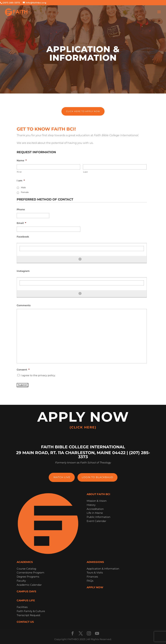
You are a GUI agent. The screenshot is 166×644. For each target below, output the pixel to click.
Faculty (21, 581)
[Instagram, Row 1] (82, 283)
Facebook (23, 237)
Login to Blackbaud (97, 477)
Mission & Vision (97, 501)
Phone (21, 209)
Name (22, 160)
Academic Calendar (29, 585)
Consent (23, 370)
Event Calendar (96, 521)
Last (85, 172)
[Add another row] (80, 259)
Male (23, 187)
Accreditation (95, 509)
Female (25, 192)
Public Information (98, 517)
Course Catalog (26, 569)
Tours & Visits (95, 573)
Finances (92, 577)
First (19, 172)
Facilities (22, 607)
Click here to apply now (83, 111)
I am (21, 181)
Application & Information (103, 569)
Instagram (23, 271)
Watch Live (62, 477)
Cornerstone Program (30, 573)
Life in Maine (95, 513)
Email (21, 223)
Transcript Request (29, 615)
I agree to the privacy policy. (38, 375)
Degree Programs (28, 577)
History (91, 505)
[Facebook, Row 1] (82, 249)
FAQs (90, 581)
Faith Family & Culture (31, 611)
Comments (24, 305)
